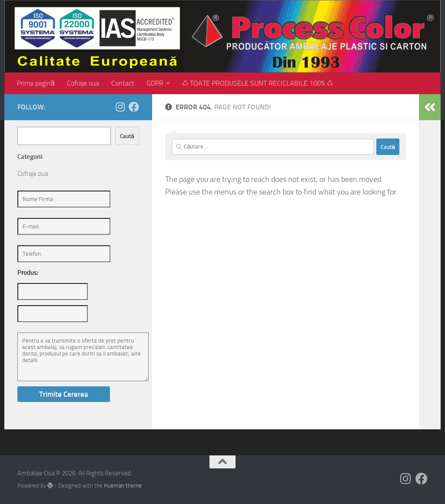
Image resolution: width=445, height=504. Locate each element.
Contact (123, 83)
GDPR (155, 83)
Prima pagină (36, 83)
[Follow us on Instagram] (120, 107)
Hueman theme (123, 486)
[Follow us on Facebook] (134, 107)
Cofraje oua (83, 83)
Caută (127, 136)
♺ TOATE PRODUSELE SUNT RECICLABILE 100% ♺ (257, 83)
